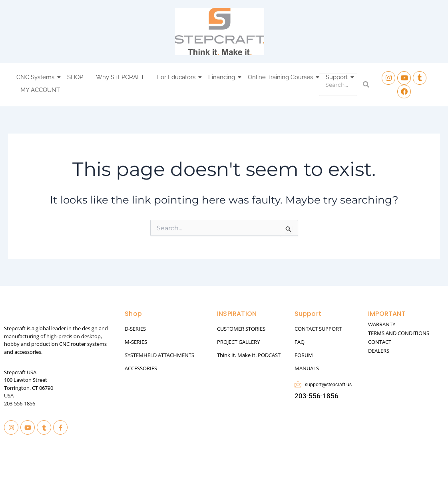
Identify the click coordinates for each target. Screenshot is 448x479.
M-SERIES (136, 342)
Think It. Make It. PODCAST (249, 355)
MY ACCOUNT (40, 90)
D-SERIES (135, 329)
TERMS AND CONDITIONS (399, 333)
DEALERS (379, 351)
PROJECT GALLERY (238, 342)
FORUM (304, 355)
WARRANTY (382, 324)
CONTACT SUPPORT (318, 329)
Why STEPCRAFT (120, 77)
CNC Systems (37, 77)
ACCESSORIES (141, 368)
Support (338, 77)
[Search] (338, 85)
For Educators (177, 77)
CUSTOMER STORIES (241, 329)
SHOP (75, 77)
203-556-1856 (20, 403)
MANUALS (307, 368)
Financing (223, 77)
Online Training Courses (282, 77)
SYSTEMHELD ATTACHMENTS (159, 355)
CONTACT (380, 342)
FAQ (300, 342)
